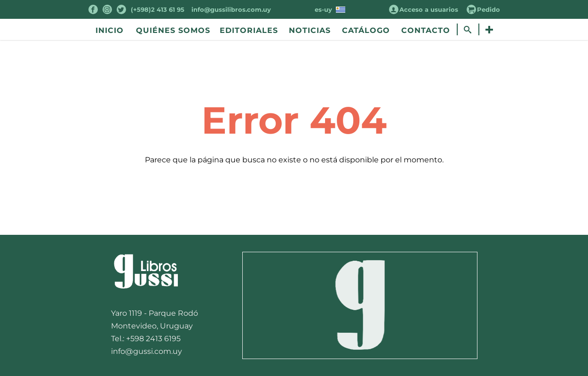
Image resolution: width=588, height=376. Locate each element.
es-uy (330, 9)
